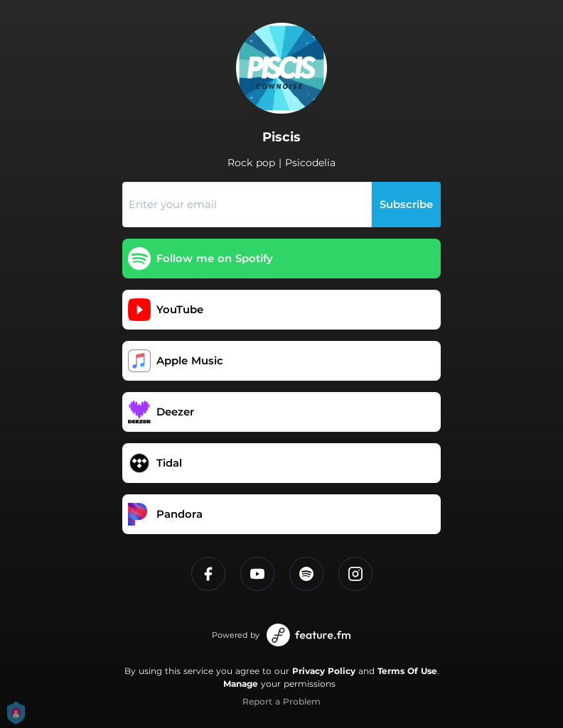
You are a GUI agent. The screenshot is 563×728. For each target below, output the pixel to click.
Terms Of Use (407, 671)
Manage (241, 684)
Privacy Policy (324, 671)
